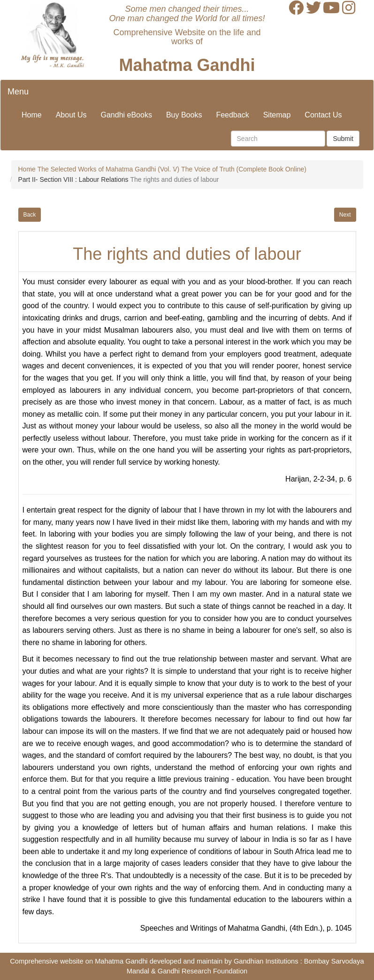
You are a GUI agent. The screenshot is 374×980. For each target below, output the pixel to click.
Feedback (232, 115)
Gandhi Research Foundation (202, 971)
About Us (71, 115)
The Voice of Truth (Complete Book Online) (244, 169)
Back (30, 215)
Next (345, 215)
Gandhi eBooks (126, 115)
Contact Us (323, 115)
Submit (343, 139)
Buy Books (184, 115)
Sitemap (277, 115)
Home (32, 115)
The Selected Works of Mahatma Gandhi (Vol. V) (108, 169)
